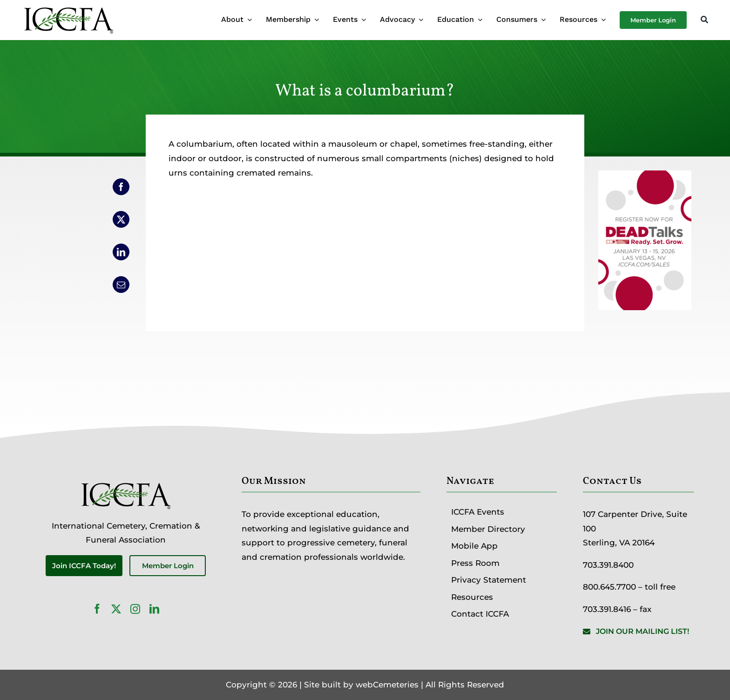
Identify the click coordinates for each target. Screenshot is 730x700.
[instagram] (135, 609)
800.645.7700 (609, 587)
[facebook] (97, 609)
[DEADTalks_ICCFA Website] (645, 177)
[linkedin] (154, 609)
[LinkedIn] (121, 252)
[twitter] (116, 609)
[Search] (704, 20)
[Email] (121, 285)
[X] (121, 219)
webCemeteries (387, 685)
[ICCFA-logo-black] (68, 8)
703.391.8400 (608, 565)
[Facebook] (121, 187)
